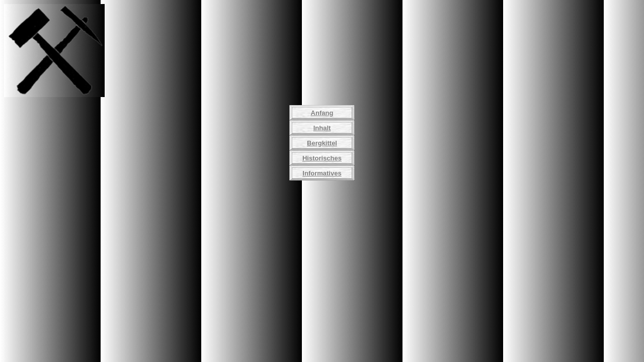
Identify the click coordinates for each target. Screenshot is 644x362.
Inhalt (322, 128)
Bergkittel (322, 143)
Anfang (322, 113)
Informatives (322, 173)
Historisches (322, 158)
